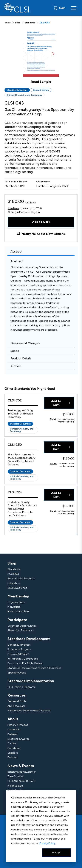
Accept (57, 852)
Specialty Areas (17, 673)
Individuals (14, 607)
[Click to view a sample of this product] (41, 57)
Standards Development (29, 639)
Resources (17, 695)
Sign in (36, 212)
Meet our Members (18, 611)
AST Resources (16, 706)
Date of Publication (16, 182)
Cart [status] (62, 8)
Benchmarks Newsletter (22, 772)
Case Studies (15, 776)
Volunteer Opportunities (22, 626)
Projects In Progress (19, 649)
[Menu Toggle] (74, 8)
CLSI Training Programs (21, 687)
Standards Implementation (31, 681)
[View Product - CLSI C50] (23, 446)
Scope (15, 351)
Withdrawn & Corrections (23, 659)
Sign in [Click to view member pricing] (54, 419)
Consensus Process (19, 645)
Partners (12, 734)
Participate (17, 620)
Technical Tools (17, 701)
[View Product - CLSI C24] (23, 493)
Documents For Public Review (25, 663)
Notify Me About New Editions (43, 234)
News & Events (21, 766)
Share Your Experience (21, 630)
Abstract (16, 251)
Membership (18, 596)
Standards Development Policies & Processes (34, 668)
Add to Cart (41, 222)
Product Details (21, 358)
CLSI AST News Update (21, 781)
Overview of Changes (25, 343)
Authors (16, 366)
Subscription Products (21, 579)
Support (13, 753)
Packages (13, 574)
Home (8, 23)
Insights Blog (15, 786)
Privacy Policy (47, 843)
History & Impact (18, 725)
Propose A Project (18, 654)
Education (14, 583)
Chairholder (43, 182)
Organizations (16, 602)
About (13, 719)
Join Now (13, 208)
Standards (30, 23)
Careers (12, 744)
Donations (14, 748)
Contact (13, 757)
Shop (18, 23)
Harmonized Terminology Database (29, 711)
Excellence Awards (18, 739)
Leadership (14, 730)
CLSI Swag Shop (17, 588)
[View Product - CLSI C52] (23, 401)
